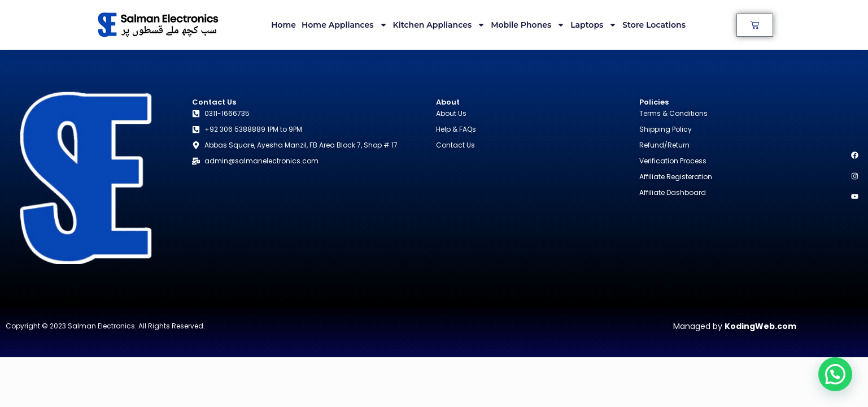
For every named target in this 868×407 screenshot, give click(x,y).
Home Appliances (344, 25)
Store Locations (654, 25)
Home (283, 25)
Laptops (594, 25)
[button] (835, 374)
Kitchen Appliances (439, 25)
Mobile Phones (528, 25)
